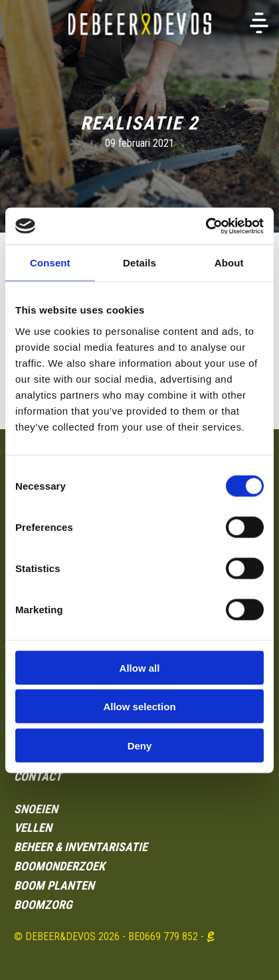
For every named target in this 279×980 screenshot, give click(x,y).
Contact (38, 776)
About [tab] (229, 263)
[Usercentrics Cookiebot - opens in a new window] (206, 226)
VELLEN (33, 828)
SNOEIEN (36, 809)
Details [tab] (139, 263)
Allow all (140, 667)
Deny (140, 745)
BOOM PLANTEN (54, 885)
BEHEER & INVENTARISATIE (81, 847)
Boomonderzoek (59, 866)
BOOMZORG (43, 905)
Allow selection (139, 707)
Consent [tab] (50, 263)
